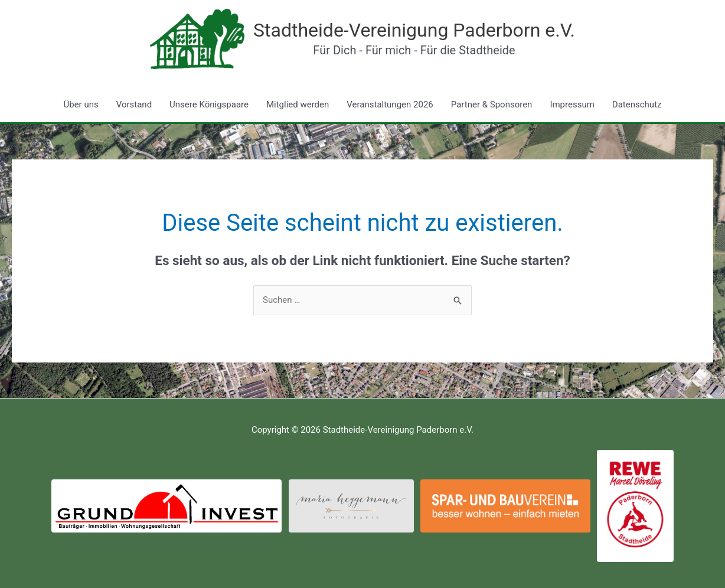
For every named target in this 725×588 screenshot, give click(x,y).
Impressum (572, 104)
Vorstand (134, 104)
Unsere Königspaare (209, 104)
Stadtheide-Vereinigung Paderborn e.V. (414, 30)
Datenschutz (637, 104)
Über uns (81, 104)
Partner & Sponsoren (492, 104)
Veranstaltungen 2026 (390, 104)
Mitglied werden (298, 104)
